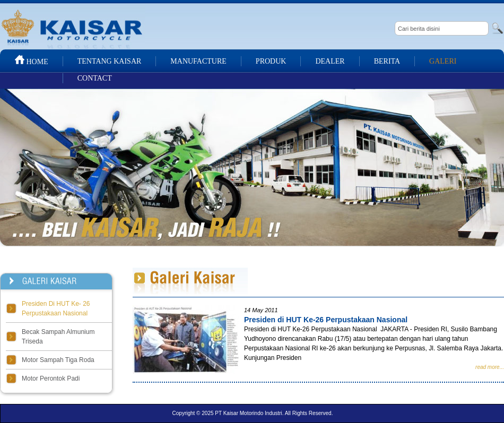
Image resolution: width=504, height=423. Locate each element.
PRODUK (271, 61)
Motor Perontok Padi (51, 378)
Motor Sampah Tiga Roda (58, 360)
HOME (31, 62)
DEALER (330, 61)
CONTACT (95, 78)
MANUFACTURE (198, 61)
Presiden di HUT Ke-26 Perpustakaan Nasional (326, 320)
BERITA (387, 61)
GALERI (443, 61)
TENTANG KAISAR (110, 61)
